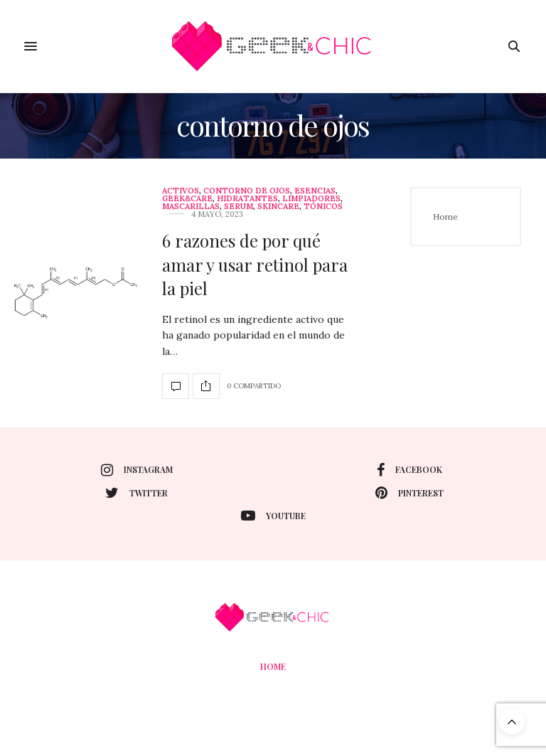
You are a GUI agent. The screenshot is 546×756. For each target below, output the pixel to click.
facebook (409, 470)
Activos (181, 191)
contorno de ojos (247, 191)
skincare (278, 207)
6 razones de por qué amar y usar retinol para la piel (255, 264)
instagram (137, 470)
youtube (273, 516)
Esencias (315, 191)
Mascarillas (191, 207)
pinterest (409, 493)
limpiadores (311, 199)
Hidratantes (247, 199)
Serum (239, 207)
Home (445, 217)
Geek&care (187, 199)
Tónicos (323, 207)
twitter (136, 493)
